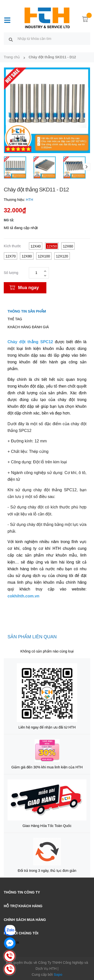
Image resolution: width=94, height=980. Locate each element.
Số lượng (11, 273)
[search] (11, 39)
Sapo (58, 975)
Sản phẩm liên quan (32, 637)
